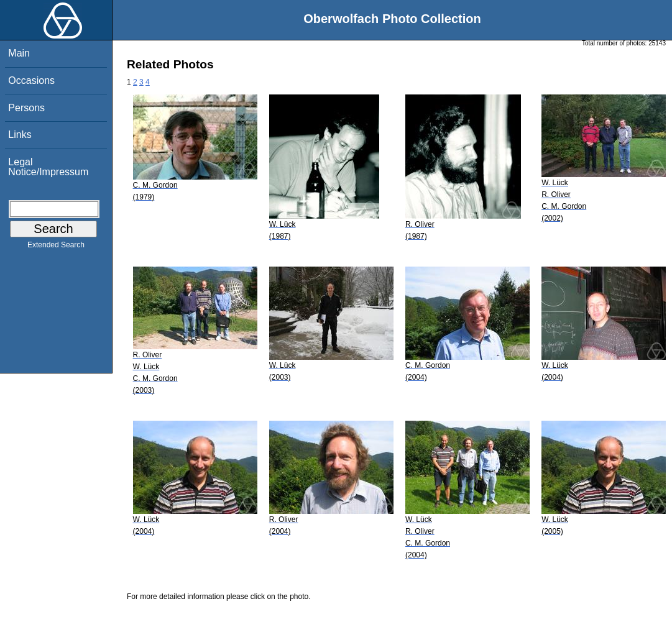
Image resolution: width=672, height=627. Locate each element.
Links (20, 135)
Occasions (31, 80)
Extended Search (56, 247)
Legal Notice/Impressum (48, 167)
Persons (26, 108)
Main (19, 53)
